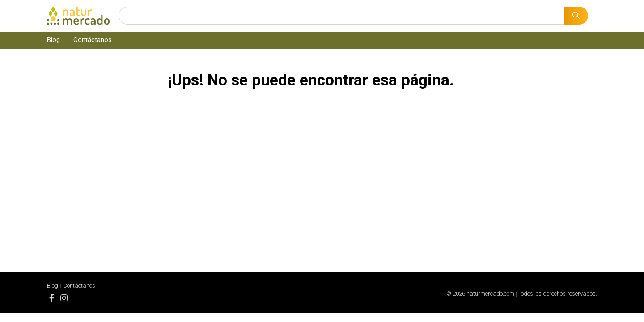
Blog (53, 40)
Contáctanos (93, 40)
